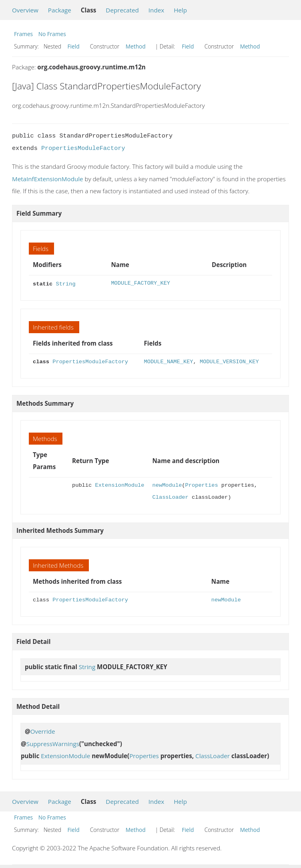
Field (74, 46)
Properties (202, 485)
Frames (23, 34)
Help (180, 10)
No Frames (52, 34)
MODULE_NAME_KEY (169, 361)
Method (136, 46)
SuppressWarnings (53, 743)
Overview (25, 10)
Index (156, 10)
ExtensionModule (119, 485)
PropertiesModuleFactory (83, 148)
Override (43, 730)
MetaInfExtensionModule (48, 179)
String (65, 283)
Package (60, 10)
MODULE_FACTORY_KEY (140, 283)
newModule (167, 485)
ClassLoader (170, 497)
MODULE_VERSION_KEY (229, 361)
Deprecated (122, 10)
